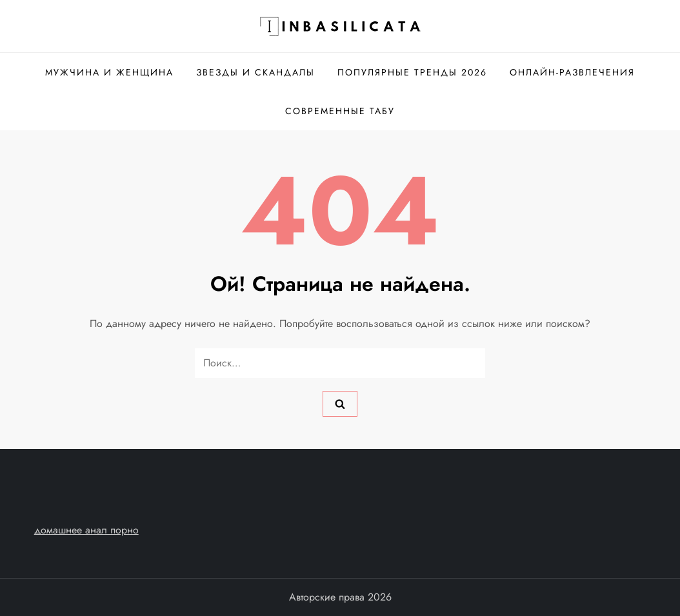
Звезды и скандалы (255, 72)
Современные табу (340, 111)
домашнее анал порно (86, 530)
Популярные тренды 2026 (412, 72)
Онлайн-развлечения (572, 72)
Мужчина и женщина (109, 72)
